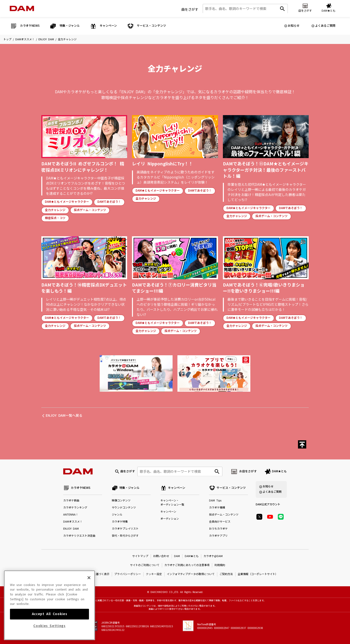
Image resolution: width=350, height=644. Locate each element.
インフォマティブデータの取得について (191, 574)
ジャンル (117, 515)
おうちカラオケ (218, 529)
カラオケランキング (75, 508)
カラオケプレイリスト (125, 529)
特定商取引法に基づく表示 (93, 574)
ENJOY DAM (46, 39)
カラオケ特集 (120, 522)
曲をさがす (190, 9)
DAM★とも (279, 471)
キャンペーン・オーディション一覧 (172, 503)
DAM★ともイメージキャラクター (67, 202)
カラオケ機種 (217, 508)
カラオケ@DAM (213, 556)
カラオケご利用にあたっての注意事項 (187, 565)
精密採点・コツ (55, 218)
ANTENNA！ (71, 515)
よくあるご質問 (325, 26)
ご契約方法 (226, 574)
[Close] (89, 609)
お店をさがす (248, 471)
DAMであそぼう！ (109, 202)
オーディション (170, 519)
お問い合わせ (161, 556)
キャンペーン (168, 512)
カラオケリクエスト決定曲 (79, 536)
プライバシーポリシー (128, 574)
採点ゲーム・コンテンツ (90, 210)
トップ (7, 39)
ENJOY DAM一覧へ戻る (64, 415)
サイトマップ (140, 556)
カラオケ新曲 (71, 501)
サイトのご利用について (145, 565)
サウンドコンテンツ (124, 508)
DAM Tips (215, 501)
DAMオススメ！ (25, 39)
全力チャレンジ (55, 210)
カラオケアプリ (218, 536)
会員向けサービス (220, 522)
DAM (177, 556)
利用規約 (220, 565)
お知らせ (294, 26)
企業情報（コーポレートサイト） (258, 574)
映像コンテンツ (121, 501)
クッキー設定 (154, 574)
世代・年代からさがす (125, 536)
